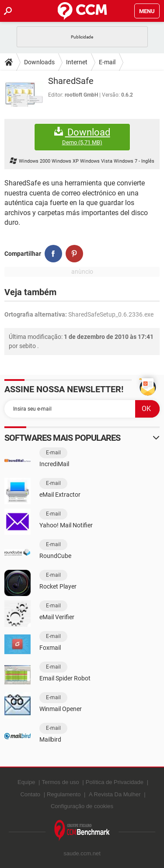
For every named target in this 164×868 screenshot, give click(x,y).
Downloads (39, 62)
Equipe (26, 782)
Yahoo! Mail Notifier (66, 525)
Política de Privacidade (115, 782)
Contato (30, 794)
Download (82, 137)
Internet (77, 62)
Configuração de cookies (82, 806)
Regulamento (64, 794)
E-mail (107, 62)
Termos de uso (60, 782)
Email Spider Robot (65, 678)
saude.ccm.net (82, 853)
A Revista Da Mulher (115, 794)
